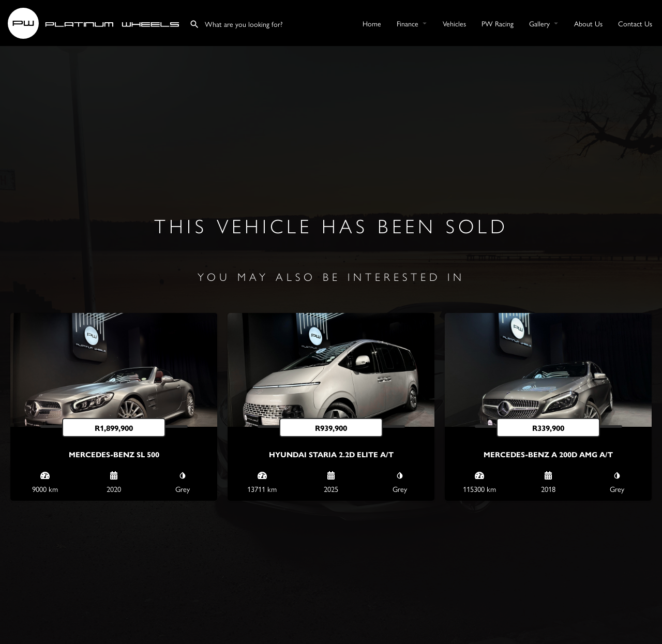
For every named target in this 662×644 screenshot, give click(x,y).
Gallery (539, 23)
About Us (588, 23)
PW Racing (498, 23)
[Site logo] (95, 22)
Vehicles (454, 23)
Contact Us (635, 23)
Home (372, 23)
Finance (408, 23)
